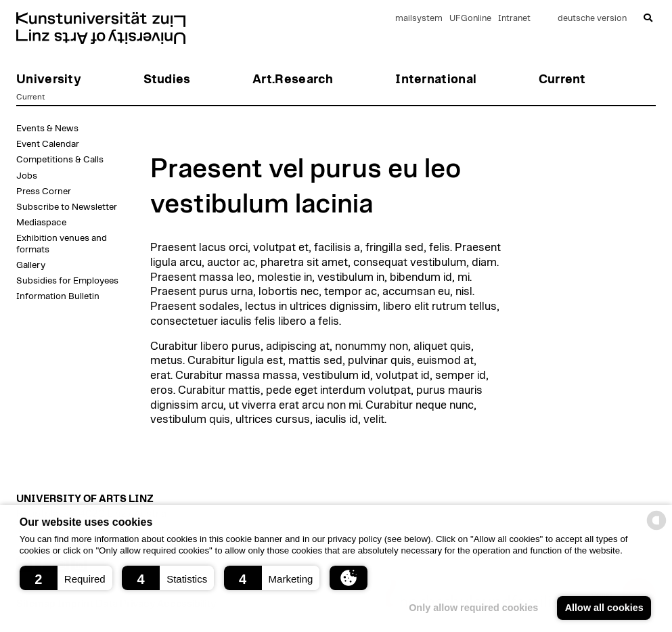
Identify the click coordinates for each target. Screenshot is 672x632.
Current (30, 97)
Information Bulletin (58, 296)
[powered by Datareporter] (656, 529)
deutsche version (592, 19)
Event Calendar (48, 144)
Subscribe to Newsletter (67, 207)
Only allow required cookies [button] (473, 608)
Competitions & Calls (60, 160)
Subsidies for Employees (67, 281)
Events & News (47, 129)
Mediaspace (41, 223)
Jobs (27, 176)
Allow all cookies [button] (604, 608)
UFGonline (470, 19)
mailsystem (419, 19)
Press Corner (44, 191)
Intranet (514, 19)
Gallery (31, 265)
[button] (66, 578)
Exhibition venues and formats (62, 244)
